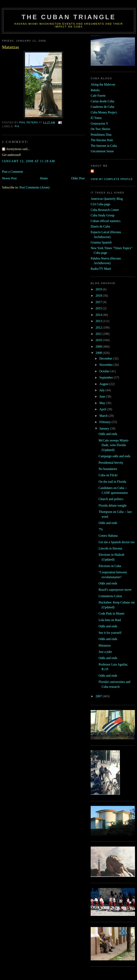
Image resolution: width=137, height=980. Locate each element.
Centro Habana (108, 536)
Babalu (95, 90)
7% (101, 529)
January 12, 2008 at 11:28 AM (28, 161)
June (103, 396)
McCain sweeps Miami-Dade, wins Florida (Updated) (114, 445)
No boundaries (108, 469)
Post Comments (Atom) (34, 187)
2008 (99, 353)
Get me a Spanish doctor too (117, 542)
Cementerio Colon (110, 596)
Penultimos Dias (101, 135)
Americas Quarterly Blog (107, 199)
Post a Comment (12, 172)
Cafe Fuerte (98, 96)
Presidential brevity (111, 463)
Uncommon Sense (102, 151)
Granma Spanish (101, 242)
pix (17, 126)
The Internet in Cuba (104, 146)
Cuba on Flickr (108, 475)
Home (44, 178)
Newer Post (9, 178)
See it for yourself (110, 633)
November (106, 365)
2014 (99, 315)
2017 (99, 302)
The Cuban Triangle (69, 17)
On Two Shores (100, 129)
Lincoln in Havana (110, 548)
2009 (99, 347)
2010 (99, 340)
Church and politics (111, 499)
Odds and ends (108, 434)
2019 (99, 289)
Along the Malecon (103, 84)
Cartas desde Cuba (102, 101)
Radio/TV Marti (101, 269)
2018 (99, 296)
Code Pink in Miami (111, 613)
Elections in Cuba (110, 566)
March (104, 416)
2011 (99, 334)
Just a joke (105, 652)
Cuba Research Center (105, 210)
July (102, 390)
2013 (99, 321)
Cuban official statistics (106, 221)
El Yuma (96, 118)
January (105, 428)
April (103, 409)
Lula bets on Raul (110, 620)
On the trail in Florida (112, 482)
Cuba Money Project (104, 112)
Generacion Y (99, 123)
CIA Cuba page (100, 204)
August (104, 384)
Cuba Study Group (103, 215)
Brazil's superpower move (115, 590)
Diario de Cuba (100, 226)
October (105, 371)
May (103, 403)
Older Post (78, 178)
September (106, 377)
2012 (99, 328)
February (105, 422)
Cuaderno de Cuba (102, 107)
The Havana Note (102, 140)
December (106, 358)
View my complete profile (112, 179)
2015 (99, 308)
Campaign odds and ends (114, 456)
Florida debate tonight (113, 505)
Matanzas (105, 645)
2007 (99, 696)
